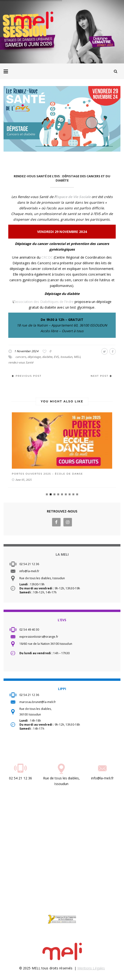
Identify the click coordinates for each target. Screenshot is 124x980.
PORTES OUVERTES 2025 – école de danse (47, 474)
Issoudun (66, 357)
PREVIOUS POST (27, 376)
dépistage (34, 357)
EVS (56, 357)
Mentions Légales (91, 968)
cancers (21, 357)
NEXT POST (101, 376)
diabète (47, 357)
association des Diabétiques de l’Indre (44, 302)
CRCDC (47, 257)
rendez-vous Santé (21, 362)
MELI (77, 357)
